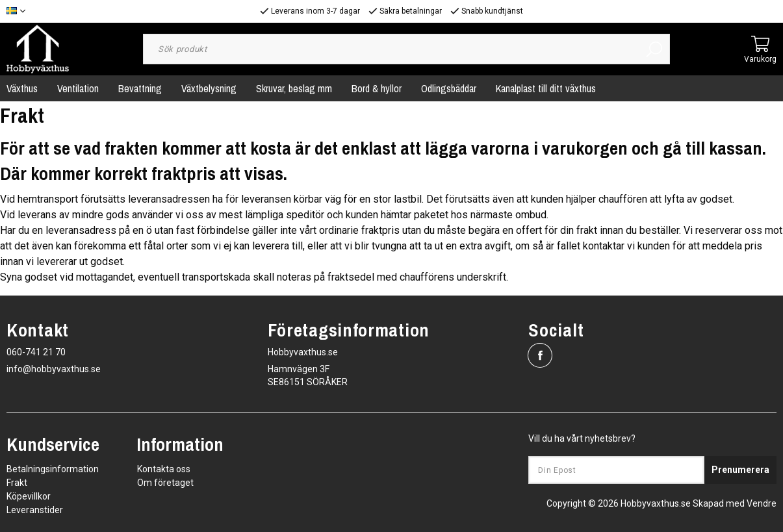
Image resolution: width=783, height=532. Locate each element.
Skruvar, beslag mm (294, 88)
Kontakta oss (164, 469)
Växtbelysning (209, 88)
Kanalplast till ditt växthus (546, 88)
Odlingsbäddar (449, 88)
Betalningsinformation (53, 469)
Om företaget (165, 483)
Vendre (762, 503)
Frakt (17, 483)
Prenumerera (740, 470)
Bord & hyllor (377, 88)
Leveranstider (35, 510)
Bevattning (140, 88)
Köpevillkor (29, 496)
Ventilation (78, 88)
